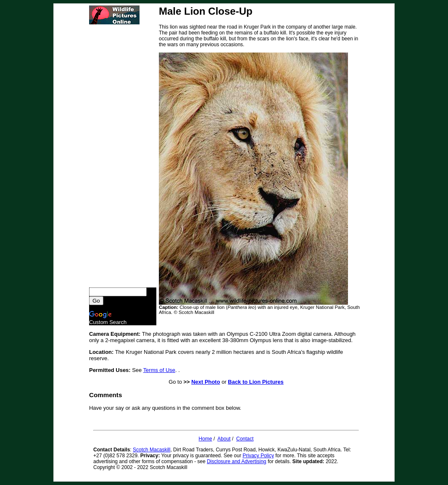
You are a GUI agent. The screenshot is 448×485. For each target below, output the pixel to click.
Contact (245, 439)
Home (206, 439)
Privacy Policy (258, 456)
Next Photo (206, 382)
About (224, 439)
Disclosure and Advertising (236, 461)
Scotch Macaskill (152, 450)
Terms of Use (159, 370)
